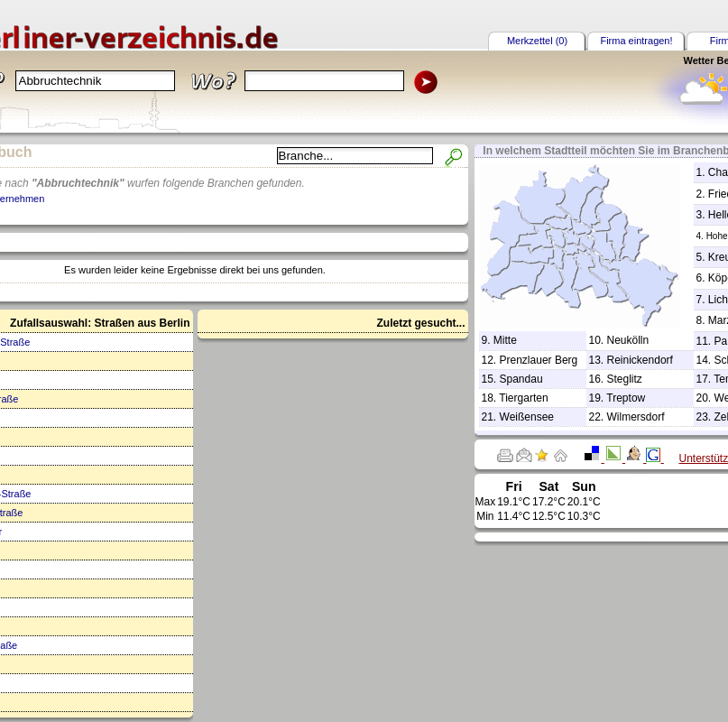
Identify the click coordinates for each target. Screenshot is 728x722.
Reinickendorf (640, 360)
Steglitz (625, 379)
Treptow (626, 398)
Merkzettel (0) (537, 41)
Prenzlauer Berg (539, 360)
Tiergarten (523, 398)
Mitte (505, 340)
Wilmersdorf (636, 417)
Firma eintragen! (636, 41)
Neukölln (628, 340)
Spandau (521, 379)
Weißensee (527, 417)
